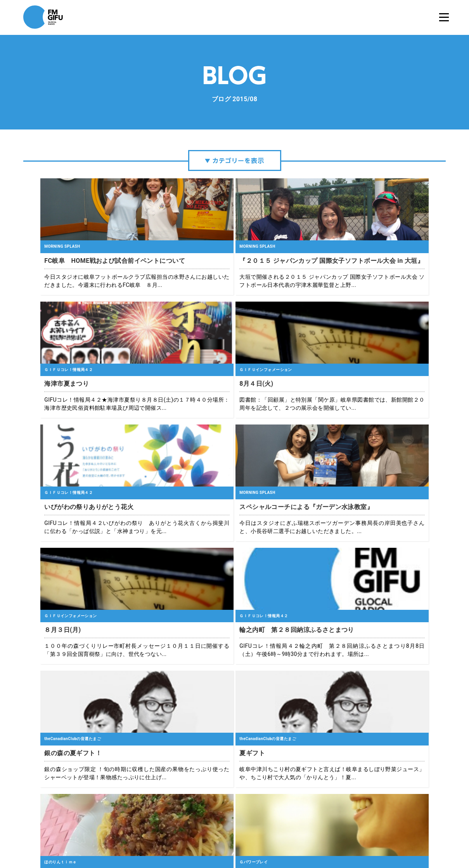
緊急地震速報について (265, 837)
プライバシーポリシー (212, 837)
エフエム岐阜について (160, 837)
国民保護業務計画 (313, 837)
